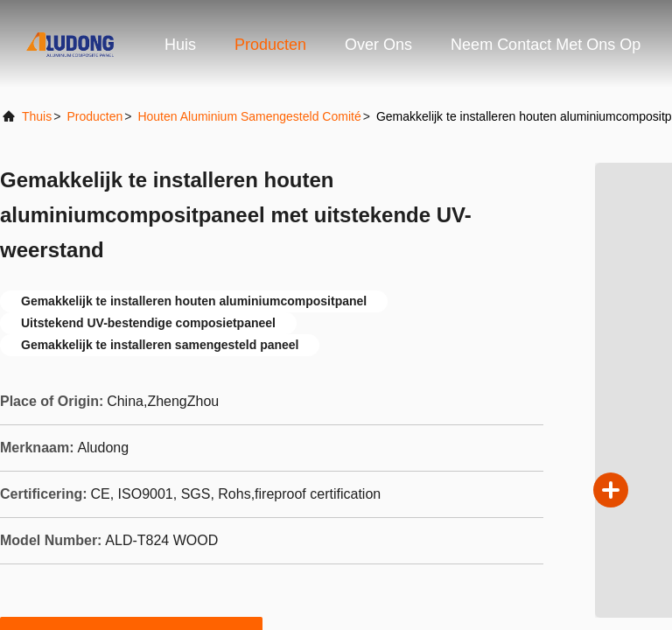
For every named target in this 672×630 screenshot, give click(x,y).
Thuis (37, 116)
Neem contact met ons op (546, 45)
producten (94, 116)
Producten (270, 45)
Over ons (378, 45)
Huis (180, 45)
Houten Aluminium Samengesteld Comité (249, 116)
